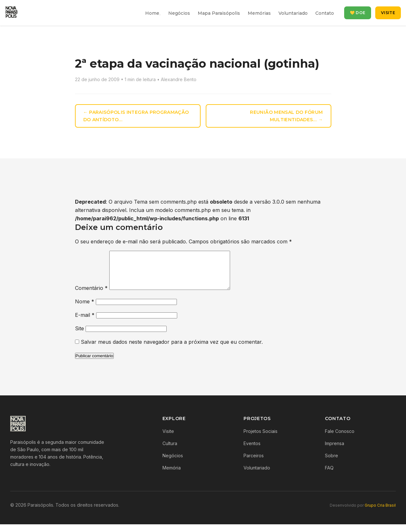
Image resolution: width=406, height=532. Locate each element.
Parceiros (254, 463)
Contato (325, 13)
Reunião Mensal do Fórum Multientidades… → (286, 116)
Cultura (170, 451)
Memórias (259, 13)
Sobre (331, 463)
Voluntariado (293, 13)
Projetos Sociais (261, 439)
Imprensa (335, 451)
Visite (388, 13)
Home (152, 13)
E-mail (85, 323)
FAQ (329, 475)
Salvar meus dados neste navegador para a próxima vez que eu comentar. (172, 350)
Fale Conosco (340, 439)
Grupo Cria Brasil (380, 513)
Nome (85, 309)
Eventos (252, 451)
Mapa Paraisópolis (219, 13)
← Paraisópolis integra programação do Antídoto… (136, 116)
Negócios (179, 13)
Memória (172, 475)
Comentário (91, 296)
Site (79, 336)
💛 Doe (358, 13)
